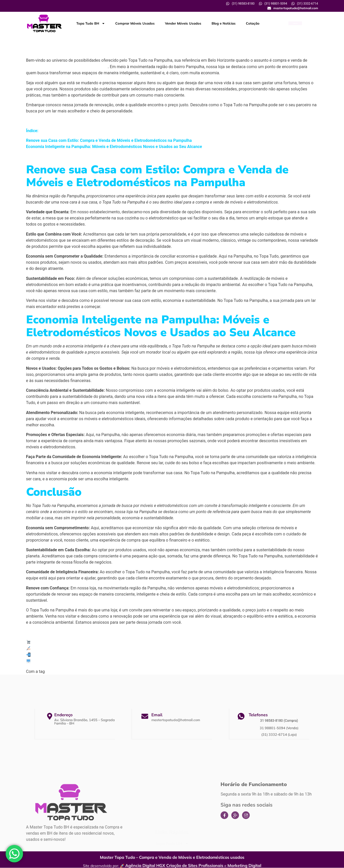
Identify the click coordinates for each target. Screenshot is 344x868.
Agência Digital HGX (145, 865)
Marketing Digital (244, 865)
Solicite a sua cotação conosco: (59, 649)
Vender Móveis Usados (183, 23)
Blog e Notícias (224, 23)
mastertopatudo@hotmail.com (174, 721)
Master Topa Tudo (47, 642)
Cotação (253, 23)
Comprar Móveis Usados (135, 23)
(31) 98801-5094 (46, 655)
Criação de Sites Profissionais (195, 865)
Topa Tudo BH (91, 23)
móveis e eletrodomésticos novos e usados (67, 67)
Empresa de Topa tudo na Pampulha (80, 671)
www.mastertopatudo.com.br (58, 661)
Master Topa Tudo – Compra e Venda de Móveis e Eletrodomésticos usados (172, 857)
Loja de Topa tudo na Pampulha (147, 671)
